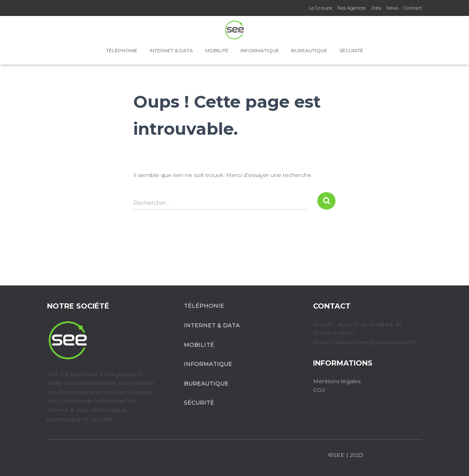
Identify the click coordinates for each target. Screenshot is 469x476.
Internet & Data (171, 50)
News (392, 8)
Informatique (260, 50)
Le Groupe (320, 8)
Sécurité (351, 50)
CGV (319, 390)
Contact (413, 8)
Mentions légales (337, 381)
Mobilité (217, 50)
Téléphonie (122, 50)
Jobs (376, 8)
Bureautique (309, 50)
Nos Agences (352, 8)
